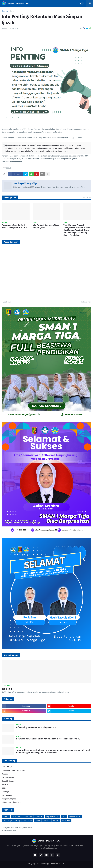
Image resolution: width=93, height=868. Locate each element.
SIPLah (4, 788)
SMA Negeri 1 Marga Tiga (25, 183)
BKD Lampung (7, 795)
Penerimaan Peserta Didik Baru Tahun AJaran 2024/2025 (15, 226)
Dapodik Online (8, 781)
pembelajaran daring (12, 821)
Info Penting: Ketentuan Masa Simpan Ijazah (46, 226)
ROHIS (56, 821)
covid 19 (39, 817)
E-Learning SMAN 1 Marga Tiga (13, 770)
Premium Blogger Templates (48, 864)
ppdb (38, 821)
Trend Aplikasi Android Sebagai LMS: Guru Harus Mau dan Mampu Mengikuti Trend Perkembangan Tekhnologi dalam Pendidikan (77, 230)
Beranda (5, 11)
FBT (64, 864)
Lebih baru (7, 302)
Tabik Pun (7, 689)
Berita (12, 11)
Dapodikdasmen (8, 777)
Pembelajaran (75, 817)
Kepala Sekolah (52, 817)
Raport (46, 821)
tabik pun (66, 821)
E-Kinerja (5, 792)
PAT (64, 817)
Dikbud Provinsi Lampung (12, 802)
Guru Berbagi (7, 767)
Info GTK (5, 785)
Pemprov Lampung (9, 799)
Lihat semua (87, 197)
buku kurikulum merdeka (22, 817)
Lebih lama (86, 302)
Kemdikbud (6, 774)
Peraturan (28, 821)
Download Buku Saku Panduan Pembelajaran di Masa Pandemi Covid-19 (48, 739)
